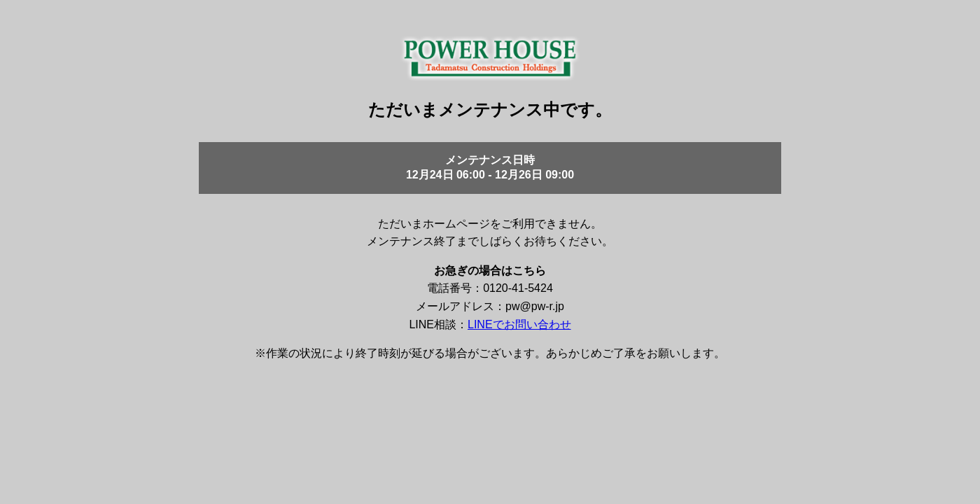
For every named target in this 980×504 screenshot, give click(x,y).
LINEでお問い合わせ (519, 324)
